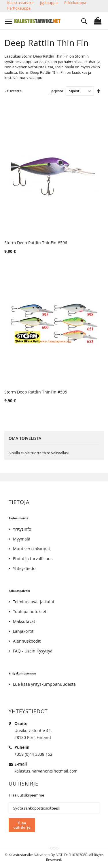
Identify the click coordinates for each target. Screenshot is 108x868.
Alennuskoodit (27, 641)
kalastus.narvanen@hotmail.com (46, 771)
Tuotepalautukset (30, 612)
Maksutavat (24, 621)
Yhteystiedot (25, 568)
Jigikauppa (49, 3)
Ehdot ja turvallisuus (33, 559)
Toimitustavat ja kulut (34, 602)
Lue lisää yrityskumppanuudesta (44, 684)
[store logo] (37, 21)
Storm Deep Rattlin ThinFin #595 (36, 392)
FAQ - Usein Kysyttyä (33, 651)
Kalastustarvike (20, 3)
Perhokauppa (19, 8)
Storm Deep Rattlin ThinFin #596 (36, 243)
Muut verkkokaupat (32, 549)
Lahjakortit (23, 631)
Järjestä (57, 91)
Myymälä (22, 539)
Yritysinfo (22, 529)
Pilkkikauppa (75, 3)
